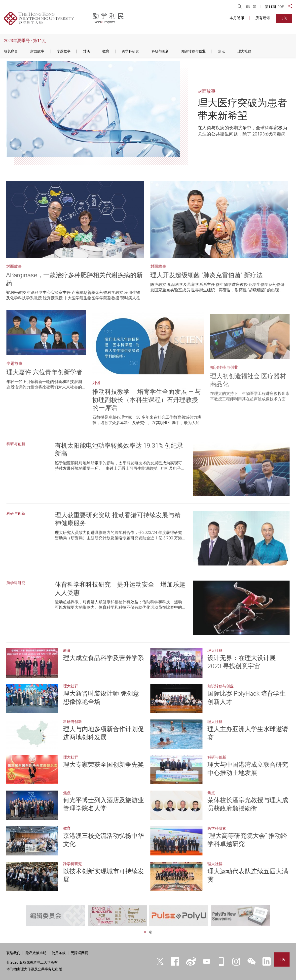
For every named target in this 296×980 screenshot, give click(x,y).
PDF (281, 7)
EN (248, 7)
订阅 (284, 18)
